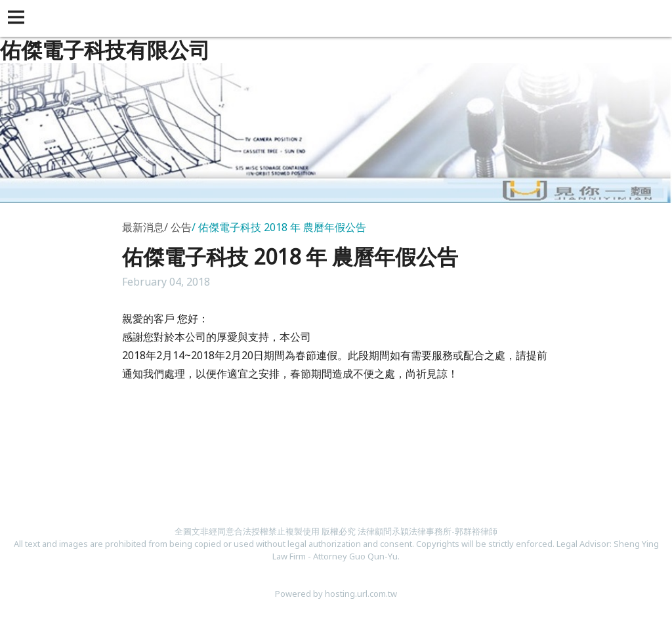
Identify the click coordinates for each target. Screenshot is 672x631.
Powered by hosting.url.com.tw (336, 594)
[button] (18, 18)
